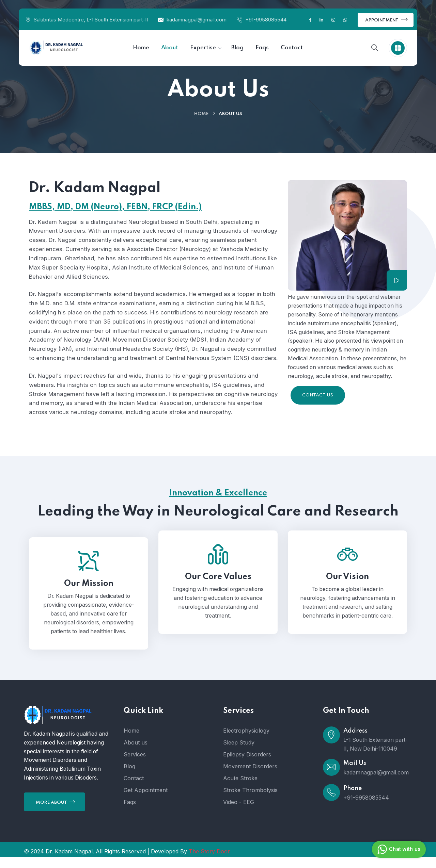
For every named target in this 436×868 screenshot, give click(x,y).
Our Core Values (218, 588)
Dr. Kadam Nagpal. (70, 862)
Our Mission (89, 595)
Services (135, 765)
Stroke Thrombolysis (250, 801)
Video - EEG (239, 813)
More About (55, 813)
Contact (134, 789)
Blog (129, 777)
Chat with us (398, 849)
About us (136, 753)
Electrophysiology (246, 741)
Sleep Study (239, 753)
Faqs (130, 813)
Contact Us (318, 396)
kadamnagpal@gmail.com (197, 20)
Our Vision (347, 588)
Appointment (386, 19)
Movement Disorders (250, 777)
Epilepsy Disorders (247, 765)
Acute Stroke (240, 789)
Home (201, 114)
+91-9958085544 (266, 20)
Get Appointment (146, 801)
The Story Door (209, 862)
